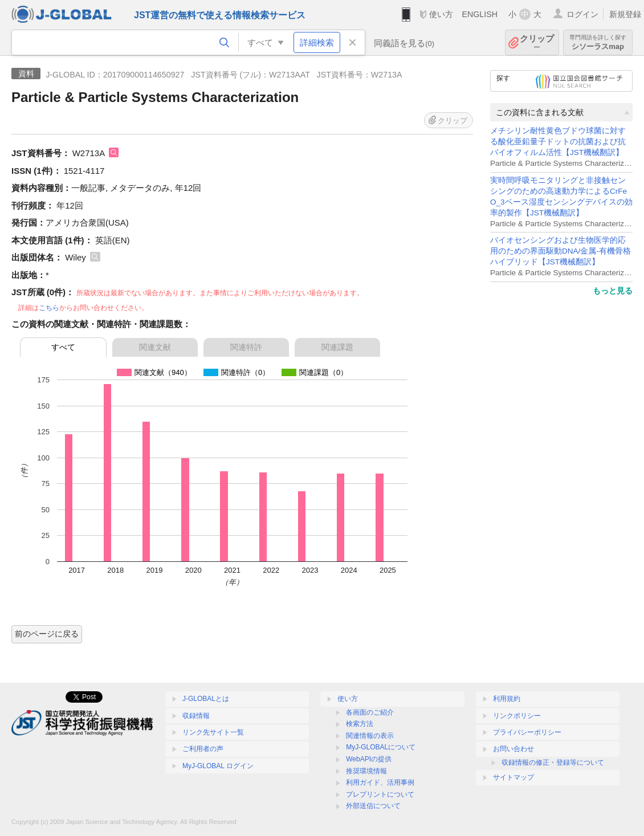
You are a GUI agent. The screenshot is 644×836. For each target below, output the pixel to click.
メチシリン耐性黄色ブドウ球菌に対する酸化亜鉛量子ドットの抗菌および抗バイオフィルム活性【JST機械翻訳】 (558, 142)
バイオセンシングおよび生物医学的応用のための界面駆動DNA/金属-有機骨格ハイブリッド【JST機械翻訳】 (561, 251)
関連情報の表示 (370, 736)
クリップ (537, 42)
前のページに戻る (47, 634)
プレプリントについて (380, 794)
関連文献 (155, 347)
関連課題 (337, 347)
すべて (63, 347)
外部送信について (373, 806)
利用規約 (507, 699)
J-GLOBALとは (206, 699)
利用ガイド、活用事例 (380, 782)
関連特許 (246, 347)
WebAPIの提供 (369, 759)
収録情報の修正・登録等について (553, 762)
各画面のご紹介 (370, 712)
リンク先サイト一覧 (213, 732)
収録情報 (196, 716)
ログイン (582, 14)
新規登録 (625, 14)
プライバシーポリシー (527, 732)
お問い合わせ (513, 749)
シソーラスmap (598, 42)
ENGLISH (480, 14)
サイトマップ (513, 777)
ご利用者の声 (203, 749)
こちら (49, 308)
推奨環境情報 (366, 771)
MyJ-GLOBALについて (381, 747)
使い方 (441, 14)
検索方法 (360, 724)
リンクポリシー (517, 716)
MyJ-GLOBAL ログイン (218, 766)
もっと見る (613, 291)
